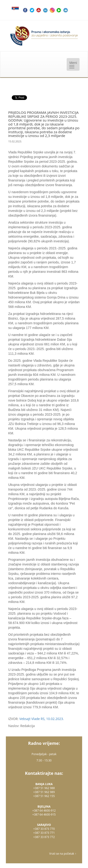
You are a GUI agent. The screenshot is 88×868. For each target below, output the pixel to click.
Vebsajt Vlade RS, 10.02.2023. (42, 719)
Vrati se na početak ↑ (63, 854)
